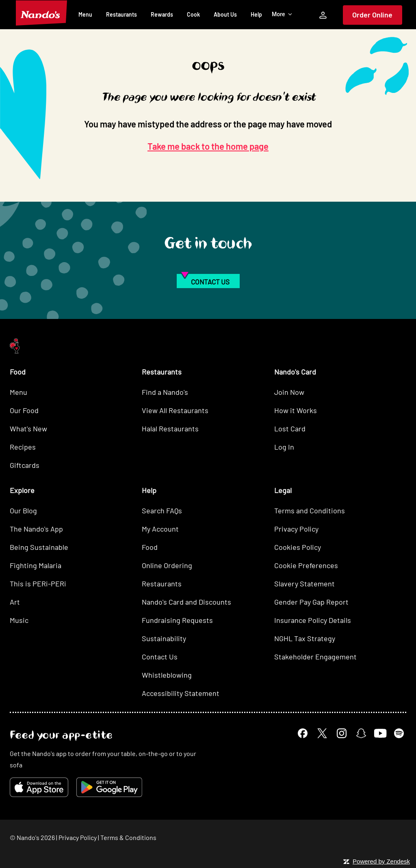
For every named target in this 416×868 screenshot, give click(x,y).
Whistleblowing (167, 675)
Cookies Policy (298, 547)
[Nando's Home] (41, 13)
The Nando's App (36, 529)
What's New (28, 429)
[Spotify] (399, 733)
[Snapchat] (361, 733)
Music (19, 620)
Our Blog (23, 510)
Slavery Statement (304, 584)
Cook (193, 14)
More (282, 14)
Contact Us (160, 657)
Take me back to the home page (208, 146)
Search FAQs (162, 510)
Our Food (24, 410)
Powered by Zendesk (381, 861)
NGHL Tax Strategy (305, 638)
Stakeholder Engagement (315, 657)
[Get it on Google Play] (109, 787)
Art (15, 602)
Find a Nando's (165, 392)
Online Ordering (167, 565)
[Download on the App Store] (39, 787)
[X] (322, 733)
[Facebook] (303, 733)
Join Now (289, 392)
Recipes (23, 447)
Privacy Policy (296, 529)
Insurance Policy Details (313, 620)
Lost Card (290, 429)
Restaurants (121, 14)
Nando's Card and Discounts (186, 602)
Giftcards (25, 465)
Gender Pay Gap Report (311, 602)
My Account (160, 529)
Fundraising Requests (177, 620)
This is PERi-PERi (38, 584)
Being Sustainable (39, 547)
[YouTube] (380, 733)
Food (150, 547)
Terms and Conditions (310, 510)
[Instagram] (342, 733)
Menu (85, 14)
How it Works (296, 410)
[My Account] (323, 15)
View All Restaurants (175, 410)
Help (256, 14)
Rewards (162, 14)
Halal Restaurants (170, 429)
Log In (284, 447)
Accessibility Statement (181, 693)
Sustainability (164, 638)
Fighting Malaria (36, 565)
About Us (225, 14)
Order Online (372, 15)
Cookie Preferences (306, 565)
